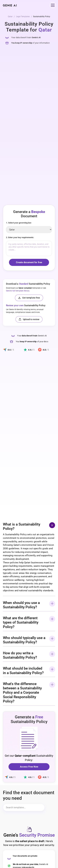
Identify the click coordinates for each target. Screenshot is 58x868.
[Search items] (24, 807)
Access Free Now (29, 767)
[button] (52, 5)
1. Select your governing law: (19, 223)
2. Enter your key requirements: (20, 237)
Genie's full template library (18, 291)
